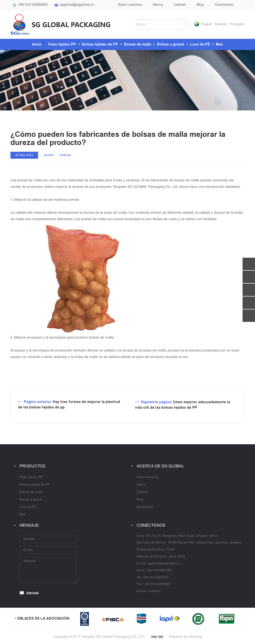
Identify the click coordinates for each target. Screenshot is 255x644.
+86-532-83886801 (33, 5)
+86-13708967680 (159, 571)
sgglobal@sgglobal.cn (77, 5)
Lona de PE (200, 44)
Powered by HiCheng (186, 637)
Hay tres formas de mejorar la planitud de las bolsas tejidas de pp (69, 405)
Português (237, 24)
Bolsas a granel (171, 44)
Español (221, 24)
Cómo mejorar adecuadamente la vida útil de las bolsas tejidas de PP (183, 405)
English (207, 24)
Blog (200, 5)
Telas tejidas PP (62, 44)
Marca (158, 5)
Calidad (180, 5)
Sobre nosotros (130, 5)
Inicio (37, 44)
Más (219, 44)
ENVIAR (33, 593)
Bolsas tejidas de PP (100, 44)
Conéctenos (224, 5)
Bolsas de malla (138, 44)
